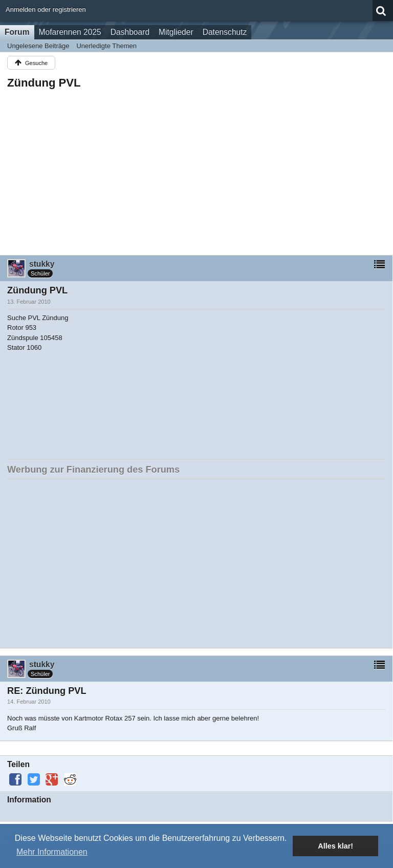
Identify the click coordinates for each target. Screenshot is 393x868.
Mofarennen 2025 (70, 32)
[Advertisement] (196, 169)
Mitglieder (176, 32)
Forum (17, 32)
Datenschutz (225, 32)
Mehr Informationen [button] (52, 852)
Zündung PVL (44, 83)
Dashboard (130, 32)
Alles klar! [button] (335, 846)
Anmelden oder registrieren (46, 9)
